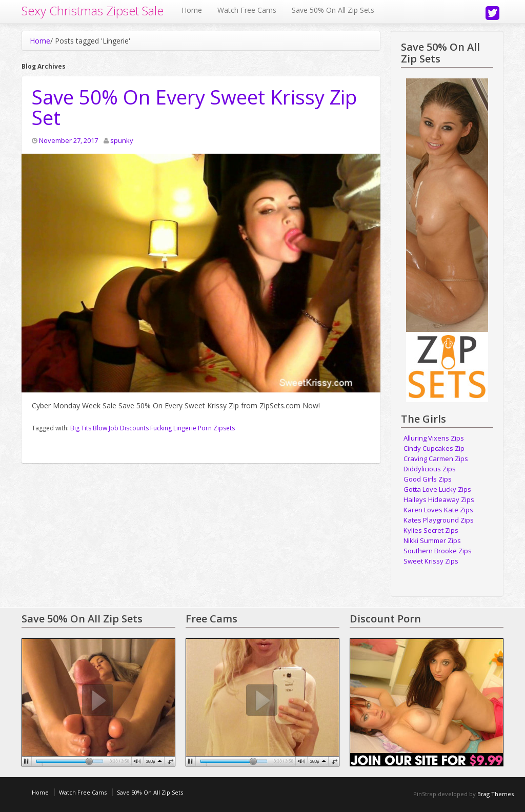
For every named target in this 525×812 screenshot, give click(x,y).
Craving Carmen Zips (436, 459)
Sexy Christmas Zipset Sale (93, 11)
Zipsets (224, 428)
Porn (205, 428)
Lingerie (185, 428)
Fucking (161, 428)
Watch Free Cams (247, 10)
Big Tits (81, 428)
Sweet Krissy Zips (431, 561)
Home (192, 10)
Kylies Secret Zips (431, 530)
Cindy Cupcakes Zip (434, 448)
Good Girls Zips (428, 479)
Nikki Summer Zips (432, 540)
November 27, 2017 (68, 140)
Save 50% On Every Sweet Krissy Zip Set (194, 107)
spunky (122, 140)
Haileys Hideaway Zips (439, 499)
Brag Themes (496, 794)
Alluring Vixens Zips (434, 438)
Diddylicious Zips (430, 469)
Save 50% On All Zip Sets (333, 10)
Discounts (134, 428)
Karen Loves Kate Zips (438, 510)
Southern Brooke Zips (438, 551)
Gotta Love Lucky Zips (437, 489)
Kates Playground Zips (439, 520)
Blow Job (106, 428)
